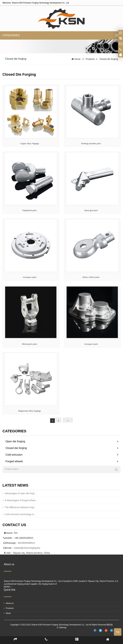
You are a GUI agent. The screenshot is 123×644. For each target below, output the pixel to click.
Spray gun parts (91, 210)
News (7, 613)
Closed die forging (109, 59)
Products (90, 59)
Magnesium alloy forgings (30, 411)
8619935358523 (26, 543)
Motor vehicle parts (91, 277)
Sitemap (63, 628)
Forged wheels (14, 461)
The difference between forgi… (21, 507)
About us (9, 603)
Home (77, 59)
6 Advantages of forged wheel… (21, 500)
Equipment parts (29, 210)
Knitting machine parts (91, 143)
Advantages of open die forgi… (21, 493)
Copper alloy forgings (29, 143)
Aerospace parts (30, 277)
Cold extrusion (14, 455)
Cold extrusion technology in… (21, 514)
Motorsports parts (29, 344)
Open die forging (15, 441)
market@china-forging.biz (27, 548)
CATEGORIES (11, 35)
